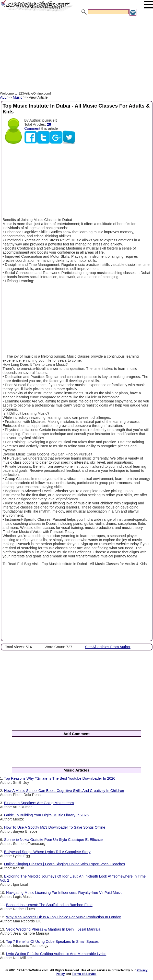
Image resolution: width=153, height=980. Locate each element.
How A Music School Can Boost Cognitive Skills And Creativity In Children (64, 791)
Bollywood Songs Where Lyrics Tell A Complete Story (47, 852)
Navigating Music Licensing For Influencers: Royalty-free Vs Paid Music (64, 893)
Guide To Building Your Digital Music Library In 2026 (46, 815)
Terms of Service (84, 974)
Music (18, 97)
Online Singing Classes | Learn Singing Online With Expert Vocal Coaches (64, 864)
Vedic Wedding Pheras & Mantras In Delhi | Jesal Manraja (53, 929)
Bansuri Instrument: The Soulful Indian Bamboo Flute (49, 905)
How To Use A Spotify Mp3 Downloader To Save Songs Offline (55, 827)
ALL (3, 97)
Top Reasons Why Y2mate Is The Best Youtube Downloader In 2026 (60, 778)
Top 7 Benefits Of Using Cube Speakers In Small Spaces (52, 942)
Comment (32, 128)
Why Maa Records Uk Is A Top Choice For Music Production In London (64, 917)
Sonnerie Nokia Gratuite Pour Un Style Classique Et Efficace (53, 840)
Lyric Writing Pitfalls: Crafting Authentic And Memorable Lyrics (56, 954)
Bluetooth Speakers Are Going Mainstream (39, 803)
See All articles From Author (108, 647)
